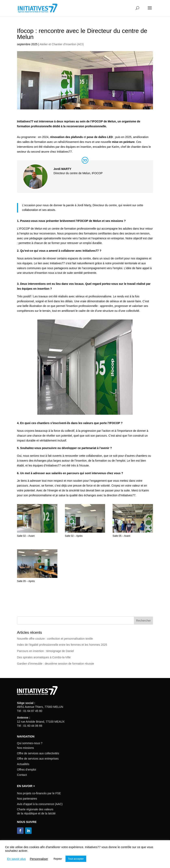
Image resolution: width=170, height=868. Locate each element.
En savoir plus (16, 859)
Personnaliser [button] (39, 859)
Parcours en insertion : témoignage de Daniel (45, 651)
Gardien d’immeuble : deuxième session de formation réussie (56, 664)
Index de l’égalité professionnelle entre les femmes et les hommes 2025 (62, 645)
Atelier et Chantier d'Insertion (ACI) (62, 44)
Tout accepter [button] (76, 859)
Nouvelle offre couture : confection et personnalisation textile (55, 639)
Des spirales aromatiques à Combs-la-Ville (44, 657)
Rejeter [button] (58, 859)
